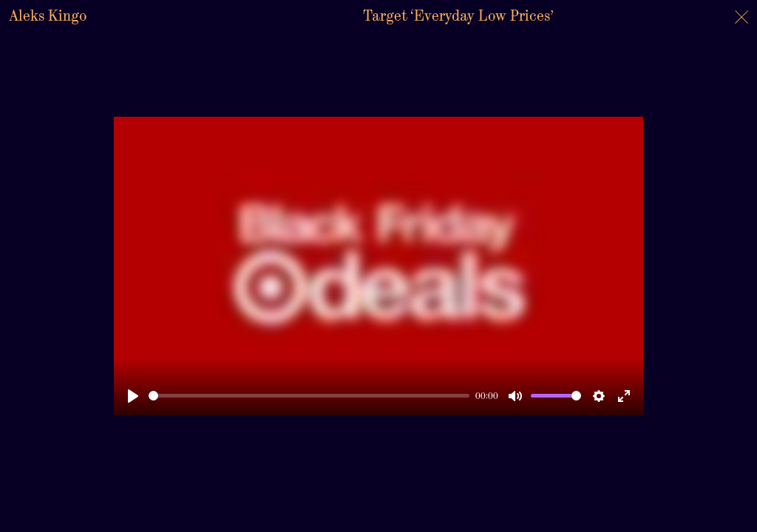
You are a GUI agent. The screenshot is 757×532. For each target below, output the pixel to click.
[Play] (133, 396)
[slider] (309, 396)
